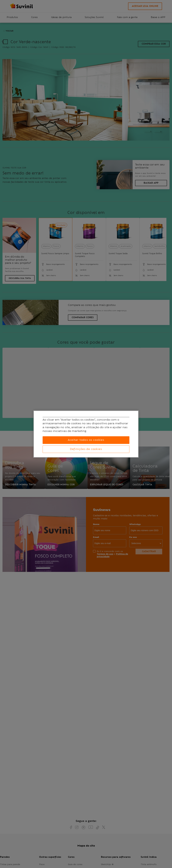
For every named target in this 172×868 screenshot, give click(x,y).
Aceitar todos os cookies (86, 440)
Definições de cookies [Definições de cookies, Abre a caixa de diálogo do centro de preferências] (86, 449)
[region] (86, 434)
